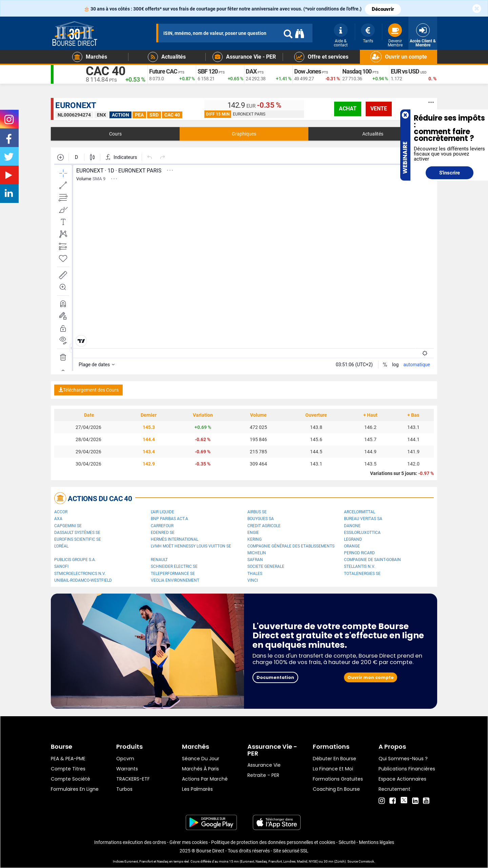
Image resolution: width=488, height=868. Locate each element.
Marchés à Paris (200, 769)
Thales (255, 574)
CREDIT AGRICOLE (264, 526)
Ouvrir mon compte (371, 677)
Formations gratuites (338, 779)
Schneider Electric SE (174, 566)
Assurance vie (264, 765)
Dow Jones (308, 71)
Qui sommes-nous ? (403, 759)
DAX (251, 71)
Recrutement (394, 789)
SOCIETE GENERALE (266, 566)
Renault (159, 560)
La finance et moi (333, 769)
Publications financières (407, 769)
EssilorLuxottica (362, 533)
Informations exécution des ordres (130, 842)
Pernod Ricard (359, 553)
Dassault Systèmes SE (77, 533)
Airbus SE (257, 512)
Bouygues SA (261, 519)
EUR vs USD (405, 71)
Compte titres (68, 769)
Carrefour (162, 526)
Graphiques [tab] (244, 134)
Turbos (124, 789)
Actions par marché (205, 779)
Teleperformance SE (173, 574)
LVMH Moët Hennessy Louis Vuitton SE (191, 546)
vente (379, 109)
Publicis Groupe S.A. (75, 560)
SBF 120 (208, 71)
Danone (352, 526)
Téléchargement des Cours (88, 390)
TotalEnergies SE (362, 574)
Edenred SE (163, 533)
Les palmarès (197, 789)
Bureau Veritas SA (363, 519)
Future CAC (163, 71)
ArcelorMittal (360, 512)
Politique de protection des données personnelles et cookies (273, 842)
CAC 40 (106, 71)
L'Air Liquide (162, 512)
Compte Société (70, 779)
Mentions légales (377, 842)
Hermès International (175, 539)
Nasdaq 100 (357, 71)
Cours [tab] (115, 134)
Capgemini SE (68, 526)
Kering (255, 539)
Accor (61, 512)
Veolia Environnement (175, 580)
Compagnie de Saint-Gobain (372, 560)
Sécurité (347, 842)
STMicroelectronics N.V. (80, 574)
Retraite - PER (263, 775)
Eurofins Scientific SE (78, 539)
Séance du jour (201, 759)
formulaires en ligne (75, 789)
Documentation (275, 677)
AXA (58, 519)
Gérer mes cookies (189, 842)
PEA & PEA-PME (68, 759)
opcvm (125, 759)
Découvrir (383, 9)
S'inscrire (450, 173)
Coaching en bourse (336, 789)
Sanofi (61, 566)
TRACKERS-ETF (133, 779)
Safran (255, 560)
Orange (352, 546)
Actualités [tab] (373, 134)
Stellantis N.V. (360, 566)
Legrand (353, 539)
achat (348, 109)
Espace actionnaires (402, 779)
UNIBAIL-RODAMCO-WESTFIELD (83, 580)
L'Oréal (61, 546)
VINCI (253, 580)
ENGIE (253, 533)
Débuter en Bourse (334, 759)
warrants (127, 769)
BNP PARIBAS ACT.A (169, 519)
